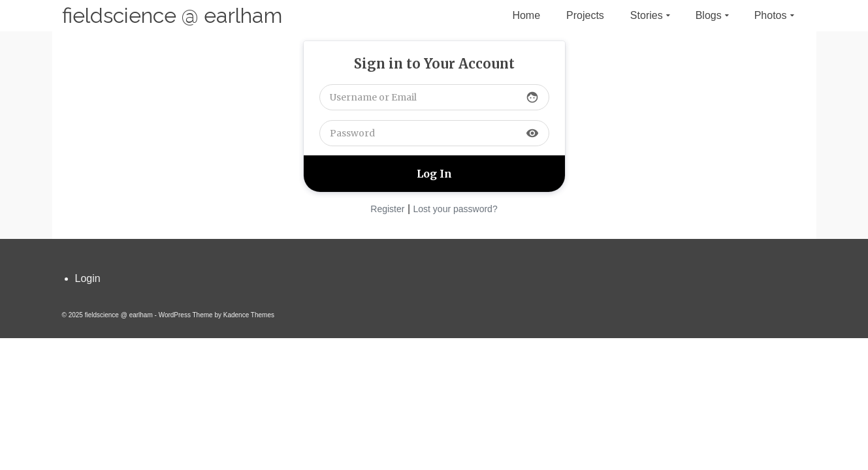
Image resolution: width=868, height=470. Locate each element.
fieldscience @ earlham (172, 15)
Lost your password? (456, 209)
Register (387, 209)
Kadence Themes (249, 315)
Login (88, 278)
